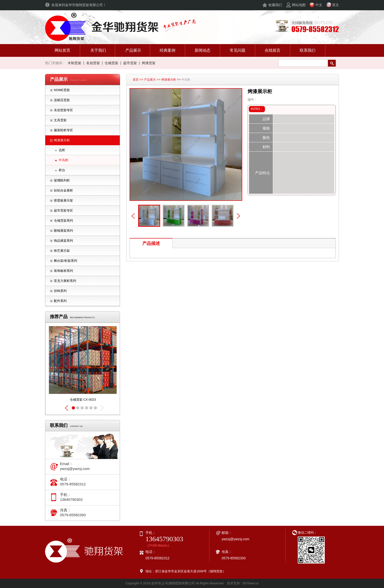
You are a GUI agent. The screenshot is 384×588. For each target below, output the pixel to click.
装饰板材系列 (63, 271)
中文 (319, 5)
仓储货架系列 (63, 221)
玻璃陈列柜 (62, 180)
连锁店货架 (62, 100)
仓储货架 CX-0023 (83, 400)
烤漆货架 (149, 63)
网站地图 (299, 5)
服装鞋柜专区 (63, 130)
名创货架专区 (63, 110)
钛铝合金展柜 (63, 190)
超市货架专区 (63, 210)
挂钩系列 (60, 291)
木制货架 (74, 63)
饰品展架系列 (63, 241)
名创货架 (93, 63)
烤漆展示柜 (62, 140)
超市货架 (130, 63)
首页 (136, 80)
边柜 (62, 150)
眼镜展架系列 (63, 231)
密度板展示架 (63, 200)
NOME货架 (62, 90)
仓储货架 (111, 63)
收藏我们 (275, 5)
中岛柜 (64, 160)
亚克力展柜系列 (65, 281)
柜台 (62, 170)
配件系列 (60, 301)
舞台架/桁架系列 (66, 261)
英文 (336, 5)
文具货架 (60, 120)
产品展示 (150, 80)
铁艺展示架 (62, 251)
